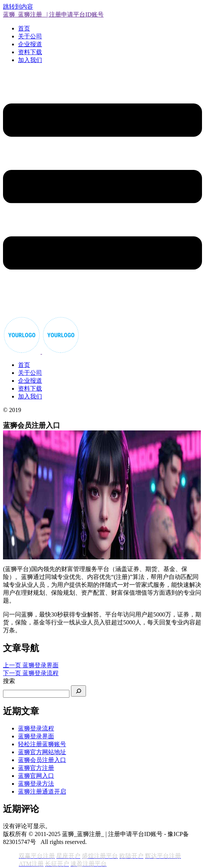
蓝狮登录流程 (36, 728)
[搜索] (78, 691)
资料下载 (30, 52)
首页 (24, 28)
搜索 (9, 681)
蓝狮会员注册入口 (42, 760)
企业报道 (30, 44)
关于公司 (30, 36)
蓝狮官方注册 (36, 768)
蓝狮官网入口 (36, 776)
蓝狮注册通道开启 (42, 792)
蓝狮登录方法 (36, 784)
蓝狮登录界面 (36, 736)
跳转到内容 (18, 7)
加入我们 (30, 60)
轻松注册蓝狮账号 (42, 744)
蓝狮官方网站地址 (42, 752)
